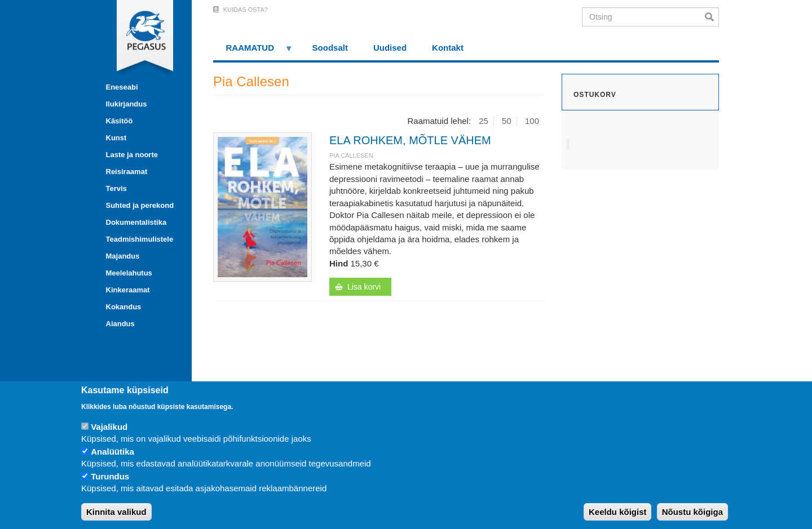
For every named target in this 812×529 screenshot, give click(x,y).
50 (507, 121)
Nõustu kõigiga (692, 512)
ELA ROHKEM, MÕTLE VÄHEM (410, 140)
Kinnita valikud (116, 512)
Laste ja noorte (132, 155)
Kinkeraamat (128, 290)
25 (484, 121)
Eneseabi (122, 87)
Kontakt (448, 48)
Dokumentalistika (136, 222)
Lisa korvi (364, 287)
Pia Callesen (351, 155)
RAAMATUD (253, 52)
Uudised (390, 48)
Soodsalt (330, 48)
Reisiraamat (127, 172)
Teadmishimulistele (140, 239)
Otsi (712, 17)
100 (532, 121)
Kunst (116, 138)
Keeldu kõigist (618, 512)
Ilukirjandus (127, 104)
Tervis (116, 188)
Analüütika (112, 452)
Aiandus (120, 324)
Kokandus (124, 307)
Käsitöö (120, 121)
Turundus (110, 476)
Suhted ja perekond (140, 205)
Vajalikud (109, 427)
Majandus (123, 256)
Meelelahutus (129, 273)
